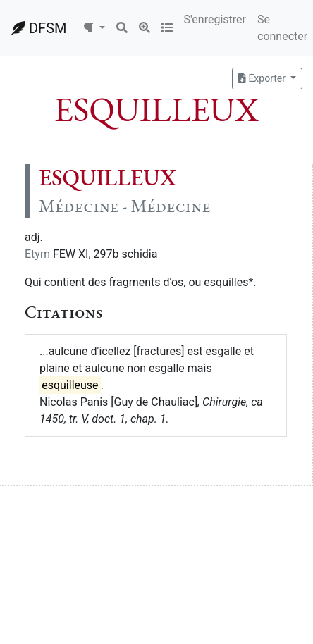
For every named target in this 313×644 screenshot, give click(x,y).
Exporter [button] (263, 78)
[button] (94, 28)
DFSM (39, 28)
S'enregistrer (215, 19)
